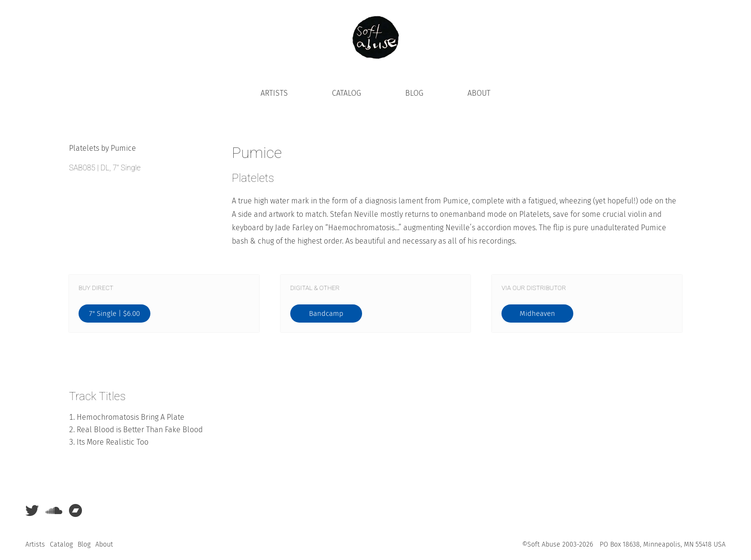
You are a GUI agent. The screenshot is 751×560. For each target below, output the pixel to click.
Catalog (347, 93)
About (479, 93)
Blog (414, 93)
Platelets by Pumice (102, 148)
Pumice (257, 153)
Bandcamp (326, 314)
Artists (274, 93)
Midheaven (537, 314)
